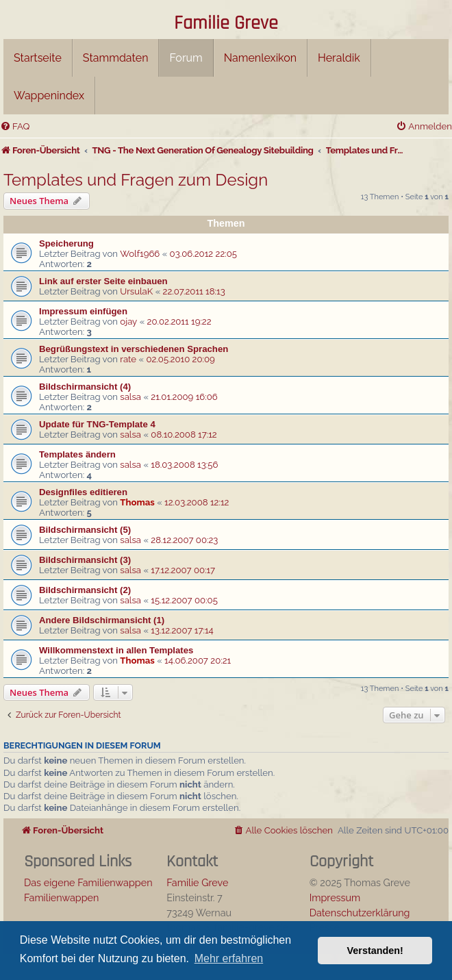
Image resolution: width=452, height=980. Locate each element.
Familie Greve (226, 24)
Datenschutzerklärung (360, 913)
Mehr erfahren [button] (229, 958)
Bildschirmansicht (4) (85, 387)
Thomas (137, 502)
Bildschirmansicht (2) (85, 590)
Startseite (38, 58)
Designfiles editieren (83, 492)
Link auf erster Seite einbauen (103, 281)
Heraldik (339, 58)
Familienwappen (61, 897)
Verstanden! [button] (375, 951)
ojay (128, 322)
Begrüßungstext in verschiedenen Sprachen (134, 349)
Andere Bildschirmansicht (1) (102, 620)
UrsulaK (136, 291)
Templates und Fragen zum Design (136, 180)
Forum (186, 58)
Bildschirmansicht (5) (85, 530)
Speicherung (66, 243)
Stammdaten (116, 58)
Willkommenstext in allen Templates (116, 650)
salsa (130, 397)
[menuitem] (15, 126)
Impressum (335, 897)
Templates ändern (77, 454)
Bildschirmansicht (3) (85, 560)
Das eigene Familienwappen (88, 882)
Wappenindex (49, 96)
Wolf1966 (140, 254)
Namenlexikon (260, 58)
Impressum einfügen (83, 311)
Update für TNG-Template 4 (97, 424)
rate (128, 359)
